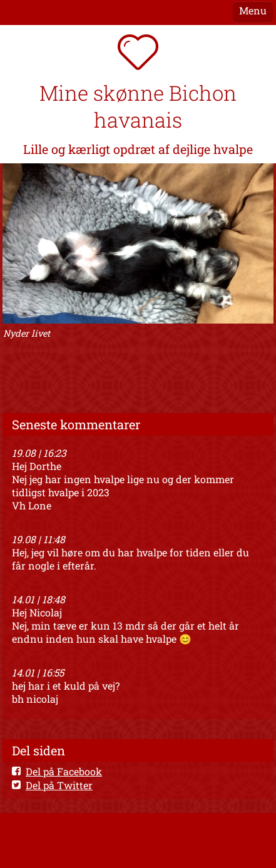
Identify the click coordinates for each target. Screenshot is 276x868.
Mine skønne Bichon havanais (138, 106)
